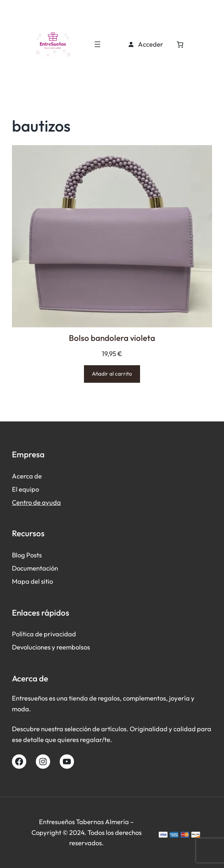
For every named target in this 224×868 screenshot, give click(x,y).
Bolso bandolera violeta (112, 338)
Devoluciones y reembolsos (51, 647)
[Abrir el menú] (97, 44)
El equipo (25, 489)
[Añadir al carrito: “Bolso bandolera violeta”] (112, 374)
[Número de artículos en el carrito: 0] (180, 44)
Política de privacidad (44, 634)
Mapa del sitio (32, 581)
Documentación (35, 568)
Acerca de (27, 476)
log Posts (29, 555)
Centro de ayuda (36, 502)
